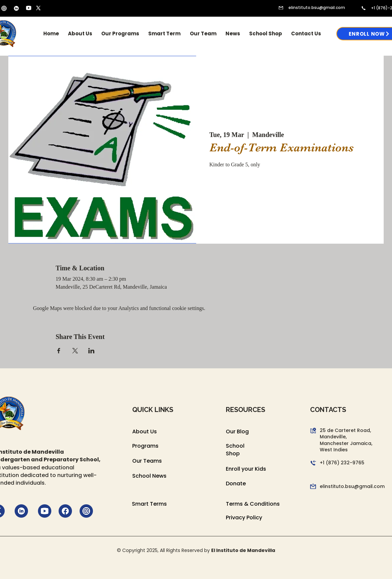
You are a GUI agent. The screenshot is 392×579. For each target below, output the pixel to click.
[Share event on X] (75, 351)
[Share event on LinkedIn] (91, 351)
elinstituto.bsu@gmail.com (317, 7)
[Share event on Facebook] (59, 351)
